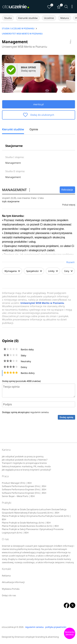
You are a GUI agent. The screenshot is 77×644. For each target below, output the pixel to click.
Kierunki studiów (28, 18)
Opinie (34, 129)
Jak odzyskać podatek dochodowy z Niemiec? (25, 460)
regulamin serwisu (40, 412)
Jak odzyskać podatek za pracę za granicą (23, 456)
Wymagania (12, 271)
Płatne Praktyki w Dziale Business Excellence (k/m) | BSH (30, 526)
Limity (53, 271)
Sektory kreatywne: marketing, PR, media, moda (26, 466)
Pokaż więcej (69, 205)
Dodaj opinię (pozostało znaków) (21, 381)
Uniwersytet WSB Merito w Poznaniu (25, 47)
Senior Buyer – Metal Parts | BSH (18, 496)
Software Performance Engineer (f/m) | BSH (24, 486)
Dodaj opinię (66, 417)
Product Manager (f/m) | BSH (17, 483)
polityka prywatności (56, 627)
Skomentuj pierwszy (70, 633)
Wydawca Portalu (11, 589)
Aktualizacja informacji (13, 582)
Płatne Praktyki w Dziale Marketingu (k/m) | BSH (26, 523)
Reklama (6, 576)
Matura (65, 18)
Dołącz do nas (9, 595)
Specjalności (34, 271)
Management (13, 163)
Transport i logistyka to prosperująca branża (24, 463)
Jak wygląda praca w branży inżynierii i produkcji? (26, 470)
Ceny (68, 271)
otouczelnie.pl (9, 627)
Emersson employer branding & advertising (37, 637)
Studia (8, 18)
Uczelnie (49, 18)
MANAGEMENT (17, 190)
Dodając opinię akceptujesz (25, 412)
